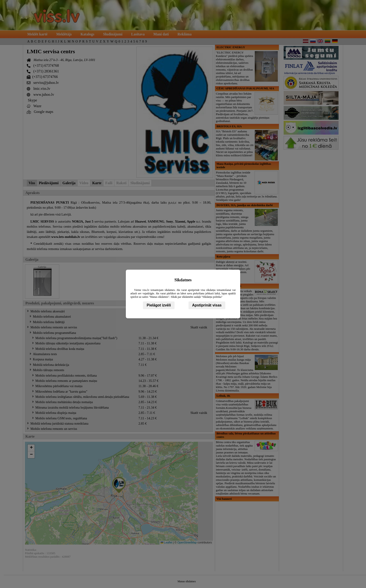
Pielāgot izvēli (159, 305)
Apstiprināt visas (207, 305)
